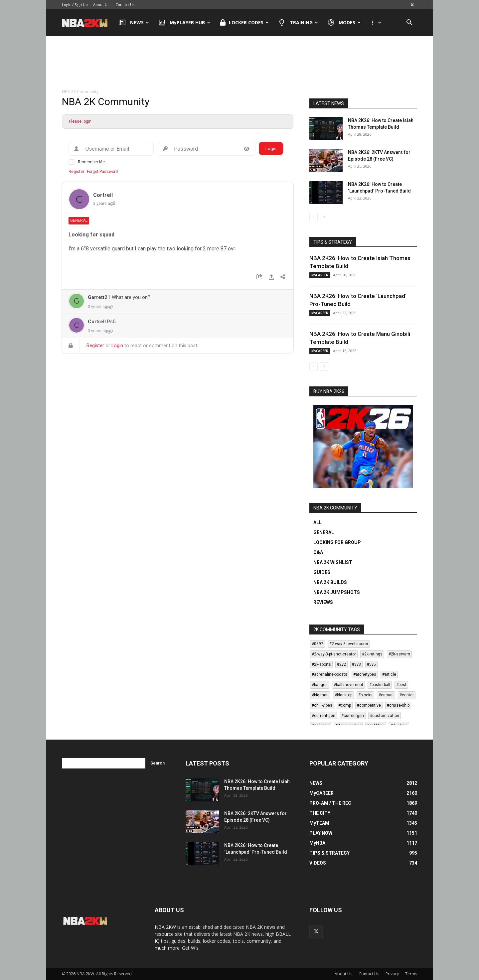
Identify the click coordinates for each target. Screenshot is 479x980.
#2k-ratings (372, 654)
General (79, 220)
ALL (318, 522)
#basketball (380, 685)
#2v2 (341, 664)
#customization (385, 716)
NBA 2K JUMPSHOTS (337, 592)
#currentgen (353, 716)
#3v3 (356, 664)
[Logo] (88, 23)
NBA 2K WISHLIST (333, 562)
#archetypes (365, 674)
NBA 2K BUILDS (330, 582)
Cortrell (103, 195)
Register (76, 172)
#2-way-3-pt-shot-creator (334, 654)
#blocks (365, 695)
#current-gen (323, 716)
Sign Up (81, 4)
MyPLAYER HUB (185, 23)
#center (407, 695)
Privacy (392, 974)
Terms (411, 974)
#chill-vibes (322, 705)
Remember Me (91, 162)
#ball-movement (348, 685)
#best (401, 685)
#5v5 (371, 664)
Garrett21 (99, 297)
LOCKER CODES (244, 23)
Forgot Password (102, 172)
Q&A (318, 552)
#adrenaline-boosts (329, 674)
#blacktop (343, 695)
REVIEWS (323, 602)
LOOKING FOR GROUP (337, 542)
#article (389, 674)
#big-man (320, 695)
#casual (386, 695)
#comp (345, 705)
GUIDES (322, 572)
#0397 (318, 644)
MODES (344, 23)
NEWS (134, 23)
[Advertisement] (239, 63)
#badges (320, 685)
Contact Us (125, 4)
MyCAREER (320, 275)
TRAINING (298, 23)
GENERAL (324, 532)
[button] (409, 23)
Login (67, 4)
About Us (101, 4)
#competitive (369, 705)
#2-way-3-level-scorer (349, 644)
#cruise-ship (398, 705)
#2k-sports (321, 664)
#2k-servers (399, 654)
